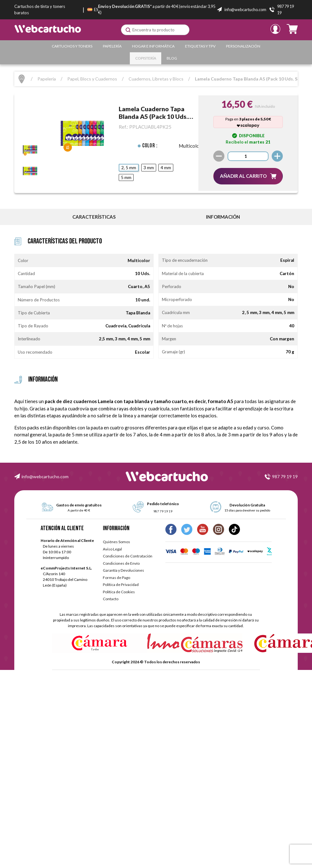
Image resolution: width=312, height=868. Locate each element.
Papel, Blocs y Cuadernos (92, 79)
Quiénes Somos (116, 542)
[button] (248, 176)
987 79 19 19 (285, 476)
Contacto (111, 599)
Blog (172, 58)
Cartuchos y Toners (72, 46)
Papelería (112, 46)
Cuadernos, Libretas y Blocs (156, 79)
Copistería (146, 58)
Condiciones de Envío (121, 563)
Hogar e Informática (153, 46)
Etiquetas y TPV (200, 46)
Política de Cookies (119, 592)
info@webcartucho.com (45, 476)
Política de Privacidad (121, 585)
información (223, 217)
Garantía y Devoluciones (123, 570)
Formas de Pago (116, 578)
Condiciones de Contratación (128, 556)
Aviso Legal (112, 549)
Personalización (243, 46)
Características (94, 217)
